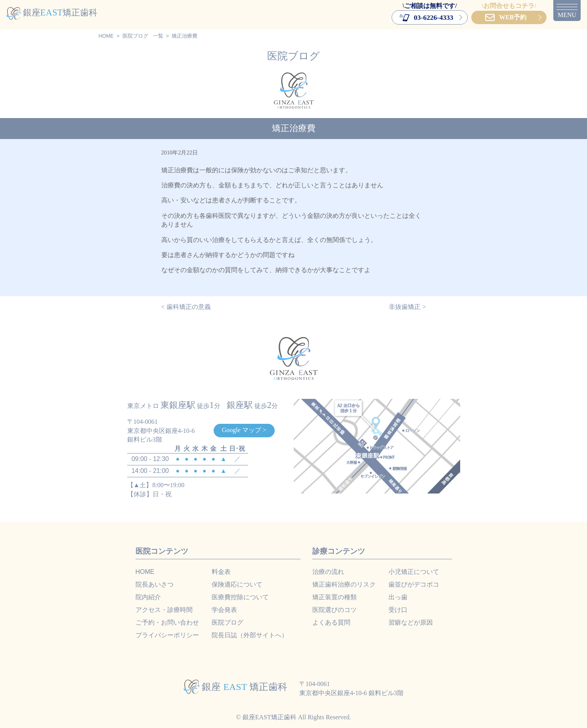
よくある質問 (331, 622)
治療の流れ (328, 572)
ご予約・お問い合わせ (167, 622)
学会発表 (224, 610)
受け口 (398, 610)
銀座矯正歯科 (52, 12)
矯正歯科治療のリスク (344, 584)
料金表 (221, 572)
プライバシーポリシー (167, 635)
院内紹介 (148, 597)
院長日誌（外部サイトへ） (250, 635)
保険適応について (237, 584)
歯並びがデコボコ (414, 584)
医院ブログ (135, 36)
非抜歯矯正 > (407, 307)
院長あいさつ (155, 584)
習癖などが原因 (411, 622)
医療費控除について (240, 597)
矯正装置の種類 (335, 597)
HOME (106, 36)
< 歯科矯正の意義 (186, 307)
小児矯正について (414, 572)
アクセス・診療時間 (164, 610)
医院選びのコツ (335, 610)
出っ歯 (398, 597)
